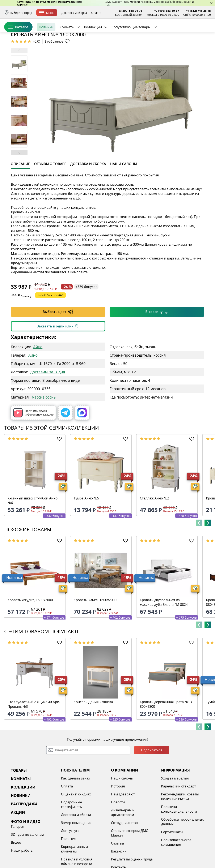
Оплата (96, 13)
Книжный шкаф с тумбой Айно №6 (33, 533)
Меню (47, 13)
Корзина (205, 31)
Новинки (46, 46)
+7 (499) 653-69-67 (167, 11)
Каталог (18, 46)
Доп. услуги (70, 863)
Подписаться (152, 782)
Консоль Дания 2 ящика (93, 734)
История (118, 818)
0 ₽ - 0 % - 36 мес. (50, 327)
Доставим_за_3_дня (48, 404)
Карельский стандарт (178, 818)
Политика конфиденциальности (179, 841)
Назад (15, 56)
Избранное (186, 31)
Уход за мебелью (175, 811)
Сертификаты (172, 864)
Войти (169, 31)
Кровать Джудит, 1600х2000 (30, 632)
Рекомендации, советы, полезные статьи (180, 829)
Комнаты (67, 46)
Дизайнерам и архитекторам (123, 845)
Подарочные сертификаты (72, 837)
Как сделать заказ (75, 811)
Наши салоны (122, 811)
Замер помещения (76, 855)
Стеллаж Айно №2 (154, 530)
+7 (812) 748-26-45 (198, 11)
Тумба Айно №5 (86, 530)
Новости (118, 834)
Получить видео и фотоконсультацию (33, 445)
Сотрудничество (124, 855)
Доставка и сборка (74, 13)
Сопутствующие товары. (131, 46)
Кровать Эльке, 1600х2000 (95, 632)
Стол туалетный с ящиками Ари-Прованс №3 (34, 736)
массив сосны (44, 429)
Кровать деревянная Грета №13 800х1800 (166, 736)
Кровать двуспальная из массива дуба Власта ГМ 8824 (164, 635)
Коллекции (93, 46)
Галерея (18, 859)
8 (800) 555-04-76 (131, 11)
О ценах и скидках (76, 826)
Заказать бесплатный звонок (192, 46)
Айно (38, 379)
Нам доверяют (123, 826)
